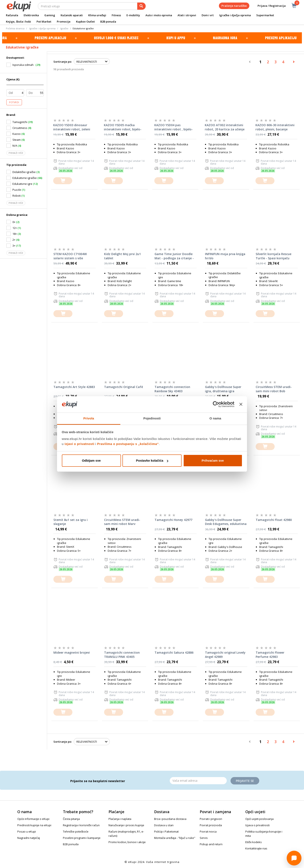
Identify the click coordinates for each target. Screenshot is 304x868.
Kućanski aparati (72, 15)
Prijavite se (245, 781)
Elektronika (31, 15)
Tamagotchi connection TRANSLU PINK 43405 (122, 655)
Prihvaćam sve (213, 460)
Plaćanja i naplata (120, 819)
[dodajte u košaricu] (63, 181)
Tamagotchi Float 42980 (274, 520)
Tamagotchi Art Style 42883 (74, 387)
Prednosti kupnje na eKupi (34, 825)
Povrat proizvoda (211, 825)
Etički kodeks (254, 842)
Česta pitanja (71, 819)
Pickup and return (211, 844)
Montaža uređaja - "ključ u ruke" (175, 838)
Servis (204, 838)
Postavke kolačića (152, 460)
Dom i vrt (208, 15)
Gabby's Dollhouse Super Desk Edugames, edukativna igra (226, 522)
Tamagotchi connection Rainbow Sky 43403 (172, 389)
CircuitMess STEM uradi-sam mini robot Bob (274, 389)
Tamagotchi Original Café (123, 387)
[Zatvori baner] (241, 404)
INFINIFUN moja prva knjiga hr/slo (225, 256)
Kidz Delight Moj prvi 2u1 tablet (122, 256)
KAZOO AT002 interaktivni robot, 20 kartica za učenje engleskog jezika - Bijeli (225, 127)
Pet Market (44, 22)
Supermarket (265, 15)
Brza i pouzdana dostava (170, 819)
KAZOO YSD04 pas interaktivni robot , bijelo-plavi (174, 127)
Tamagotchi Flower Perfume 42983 (270, 655)
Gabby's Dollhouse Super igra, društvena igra (223, 389)
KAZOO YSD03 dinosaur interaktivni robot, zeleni (72, 127)
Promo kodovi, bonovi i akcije (127, 842)
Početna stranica (15, 28)
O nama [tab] (215, 418)
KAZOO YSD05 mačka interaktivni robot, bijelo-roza (123, 127)
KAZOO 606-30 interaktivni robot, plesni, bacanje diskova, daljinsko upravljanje (275, 127)
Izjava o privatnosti (257, 825)
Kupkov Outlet (85, 22)
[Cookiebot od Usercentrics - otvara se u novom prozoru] (216, 404)
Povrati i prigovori (211, 819)
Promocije (64, 22)
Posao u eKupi (27, 831)
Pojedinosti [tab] (152, 418)
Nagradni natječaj (29, 838)
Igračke (64, 28)
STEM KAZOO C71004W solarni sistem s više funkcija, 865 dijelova (70, 256)
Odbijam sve (91, 460)
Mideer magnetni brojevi (72, 652)
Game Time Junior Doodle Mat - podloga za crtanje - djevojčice (174, 256)
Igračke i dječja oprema (235, 15)
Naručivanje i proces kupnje (126, 825)
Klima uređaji (97, 15)
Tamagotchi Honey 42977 (173, 520)
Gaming (50, 15)
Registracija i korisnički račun (81, 825)
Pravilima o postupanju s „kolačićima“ (128, 444)
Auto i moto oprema (159, 15)
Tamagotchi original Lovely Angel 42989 (225, 655)
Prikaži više (16, 153)
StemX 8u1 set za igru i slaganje (71, 522)
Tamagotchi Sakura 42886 (174, 652)
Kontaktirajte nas (256, 848)
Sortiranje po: (63, 62)
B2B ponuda (108, 22)
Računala (12, 15)
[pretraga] (141, 6)
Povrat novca (208, 831)
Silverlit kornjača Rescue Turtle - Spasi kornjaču (273, 256)
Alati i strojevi (187, 15)
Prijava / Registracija (269, 6)
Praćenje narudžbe (234, 6)
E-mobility (133, 15)
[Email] (198, 781)
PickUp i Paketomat (166, 831)
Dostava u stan (164, 825)
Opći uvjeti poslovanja (259, 819)
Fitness (116, 15)
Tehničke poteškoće (76, 831)
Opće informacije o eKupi (33, 819)
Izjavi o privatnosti (79, 444)
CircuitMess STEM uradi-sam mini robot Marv (122, 522)
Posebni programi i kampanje (82, 838)
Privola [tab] (89, 418)
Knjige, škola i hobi (18, 22)
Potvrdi (14, 102)
